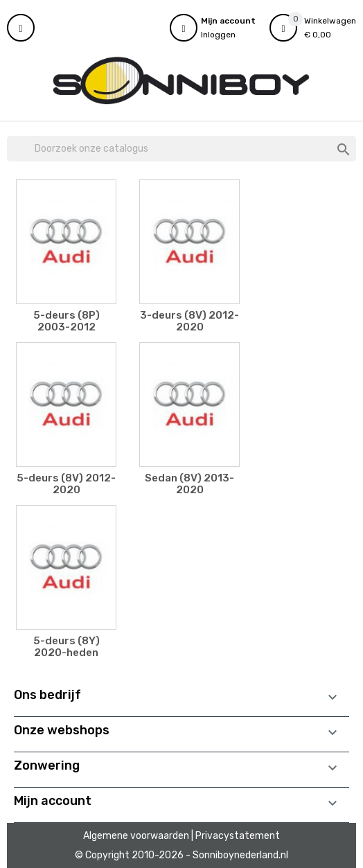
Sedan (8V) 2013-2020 (189, 484)
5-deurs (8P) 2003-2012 (67, 321)
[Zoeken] (181, 149)
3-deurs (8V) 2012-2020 (189, 321)
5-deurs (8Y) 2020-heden (67, 647)
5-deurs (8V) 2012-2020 (66, 484)
